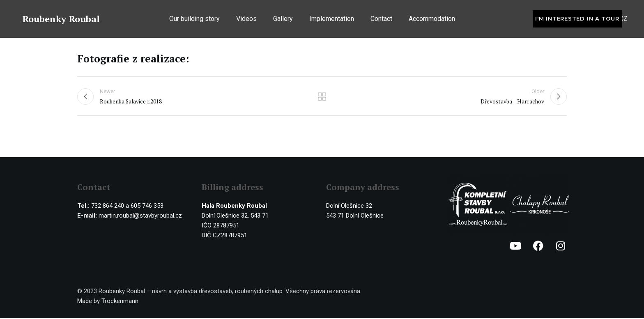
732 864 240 (108, 207)
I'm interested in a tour (577, 20)
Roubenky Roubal (61, 20)
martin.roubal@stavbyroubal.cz (140, 216)
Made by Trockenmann (108, 302)
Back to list (322, 97)
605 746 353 (147, 207)
